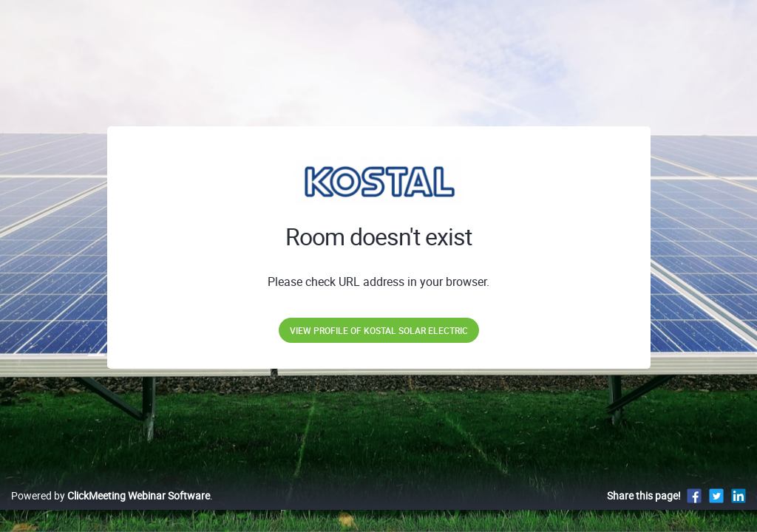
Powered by (111, 511)
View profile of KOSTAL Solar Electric (379, 330)
